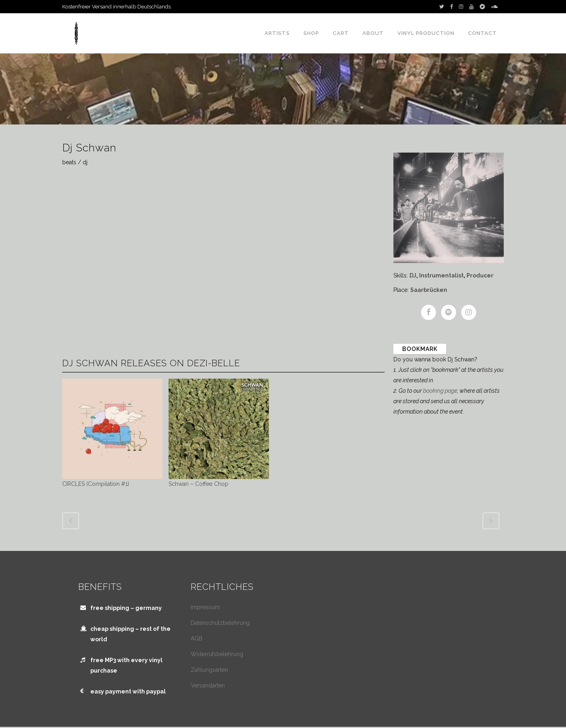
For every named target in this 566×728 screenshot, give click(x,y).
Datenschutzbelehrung (220, 623)
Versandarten (208, 685)
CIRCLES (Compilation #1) (96, 484)
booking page (440, 391)
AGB (196, 638)
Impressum (205, 607)
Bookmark (420, 349)
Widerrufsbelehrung (217, 654)
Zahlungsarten (209, 670)
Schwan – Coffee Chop (199, 484)
